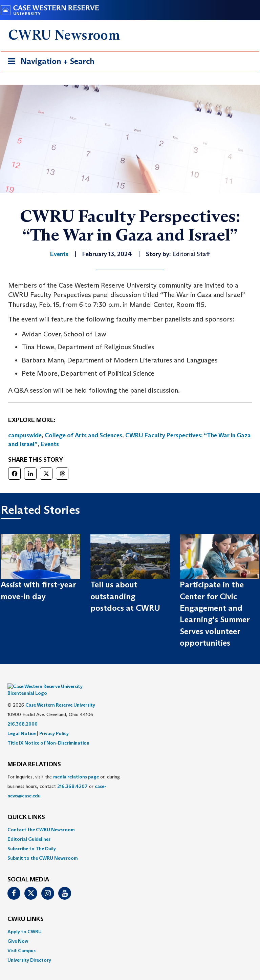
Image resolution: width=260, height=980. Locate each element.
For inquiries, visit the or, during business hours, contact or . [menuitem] (64, 776)
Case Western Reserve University (60, 695)
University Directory (29, 950)
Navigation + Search (49, 62)
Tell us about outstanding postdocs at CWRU (125, 596)
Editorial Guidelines (29, 829)
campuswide (25, 435)
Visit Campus (21, 940)
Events (50, 444)
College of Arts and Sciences (83, 435)
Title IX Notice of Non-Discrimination (48, 733)
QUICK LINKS (26, 807)
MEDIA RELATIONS (34, 754)
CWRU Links (26, 909)
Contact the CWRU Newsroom (41, 819)
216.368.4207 (72, 776)
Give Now (18, 931)
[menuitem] (130, 819)
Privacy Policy (54, 723)
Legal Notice (21, 723)
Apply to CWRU (25, 921)
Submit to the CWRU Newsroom (43, 848)
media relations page (76, 767)
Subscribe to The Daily (32, 838)
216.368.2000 (23, 714)
